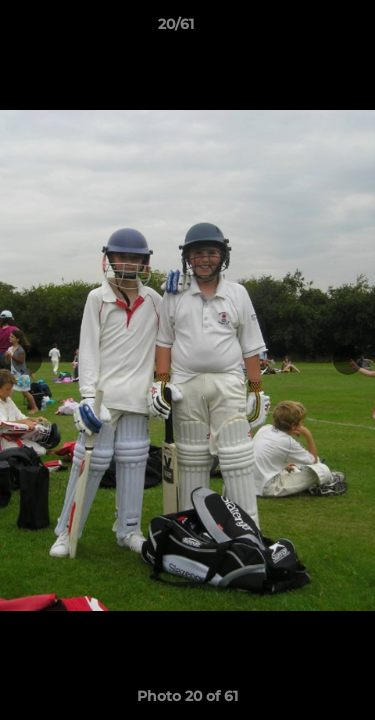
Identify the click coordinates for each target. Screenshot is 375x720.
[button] (303, 29)
